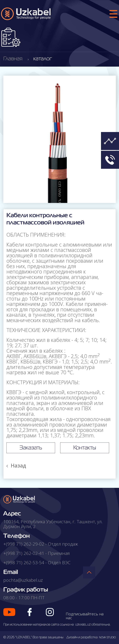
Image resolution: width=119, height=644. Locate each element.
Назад (16, 465)
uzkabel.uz (83, 625)
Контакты (85, 448)
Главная (13, 59)
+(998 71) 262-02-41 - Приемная (37, 553)
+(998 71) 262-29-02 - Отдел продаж (41, 544)
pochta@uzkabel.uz (23, 580)
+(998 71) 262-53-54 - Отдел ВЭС (37, 562)
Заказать (31, 448)
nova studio (107, 638)
